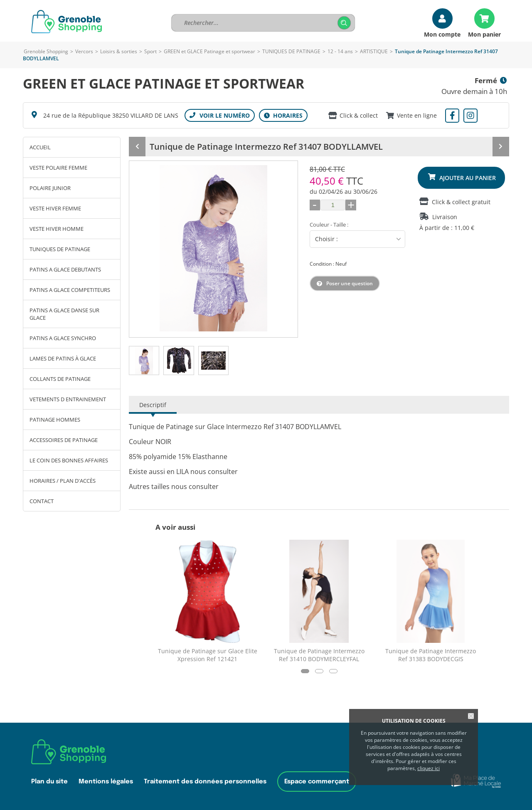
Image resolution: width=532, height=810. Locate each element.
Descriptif (153, 405)
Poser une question (350, 283)
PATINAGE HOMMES (55, 420)
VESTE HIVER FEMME (55, 208)
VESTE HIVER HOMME (57, 229)
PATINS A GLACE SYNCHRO (63, 338)
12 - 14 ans (340, 51)
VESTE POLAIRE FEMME (58, 168)
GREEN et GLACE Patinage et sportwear (209, 51)
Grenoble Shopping (46, 51)
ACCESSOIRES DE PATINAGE (64, 440)
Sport (150, 51)
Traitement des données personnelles (205, 782)
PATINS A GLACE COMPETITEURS (70, 290)
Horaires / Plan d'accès (63, 481)
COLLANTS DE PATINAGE (60, 379)
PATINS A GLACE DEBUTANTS (65, 269)
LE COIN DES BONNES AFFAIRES (69, 460)
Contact (42, 501)
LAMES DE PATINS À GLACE (63, 358)
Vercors (84, 51)
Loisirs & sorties (119, 51)
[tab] (144, 361)
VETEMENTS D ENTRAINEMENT (68, 399)
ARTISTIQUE (374, 51)
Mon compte (442, 34)
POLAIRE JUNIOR (50, 188)
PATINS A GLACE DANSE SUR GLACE (64, 314)
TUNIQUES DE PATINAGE (291, 51)
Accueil (40, 147)
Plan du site (49, 782)
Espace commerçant (317, 782)
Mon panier (484, 34)
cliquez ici (429, 768)
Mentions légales (106, 782)
